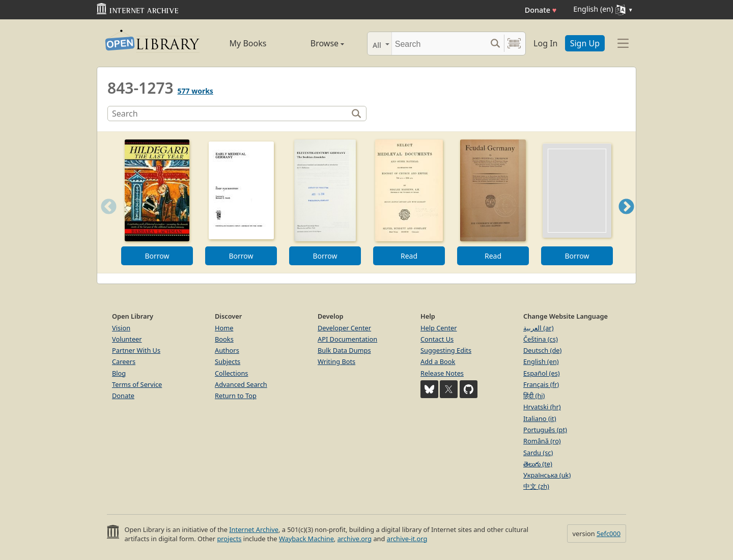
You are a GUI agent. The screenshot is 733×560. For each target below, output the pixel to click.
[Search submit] (495, 44)
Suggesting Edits (446, 350)
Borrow (157, 256)
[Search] (439, 44)
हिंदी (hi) (534, 396)
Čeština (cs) (541, 339)
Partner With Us (136, 350)
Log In (545, 43)
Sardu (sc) (538, 453)
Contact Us (437, 339)
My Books (248, 43)
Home (224, 328)
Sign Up (585, 43)
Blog (119, 373)
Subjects (228, 361)
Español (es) (542, 373)
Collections (232, 373)
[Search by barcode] (514, 44)
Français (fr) (541, 384)
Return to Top (236, 396)
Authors (227, 350)
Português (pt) (545, 430)
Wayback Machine (306, 539)
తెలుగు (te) (538, 464)
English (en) (541, 361)
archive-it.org (407, 539)
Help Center (439, 328)
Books (224, 339)
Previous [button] (105, 219)
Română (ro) (542, 441)
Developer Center (344, 328)
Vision (121, 328)
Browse (316, 43)
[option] (157, 202)
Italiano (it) (540, 418)
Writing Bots (336, 361)
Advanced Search (241, 384)
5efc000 (609, 534)
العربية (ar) (538, 328)
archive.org (355, 539)
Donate (541, 10)
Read (409, 256)
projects (229, 539)
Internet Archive (254, 529)
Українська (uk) (547, 475)
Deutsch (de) (542, 350)
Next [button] (626, 219)
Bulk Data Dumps (344, 350)
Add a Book (438, 361)
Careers (124, 361)
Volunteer (127, 339)
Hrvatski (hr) (542, 407)
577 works (195, 91)
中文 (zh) (536, 486)
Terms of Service (137, 384)
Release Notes (442, 373)
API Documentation (347, 339)
